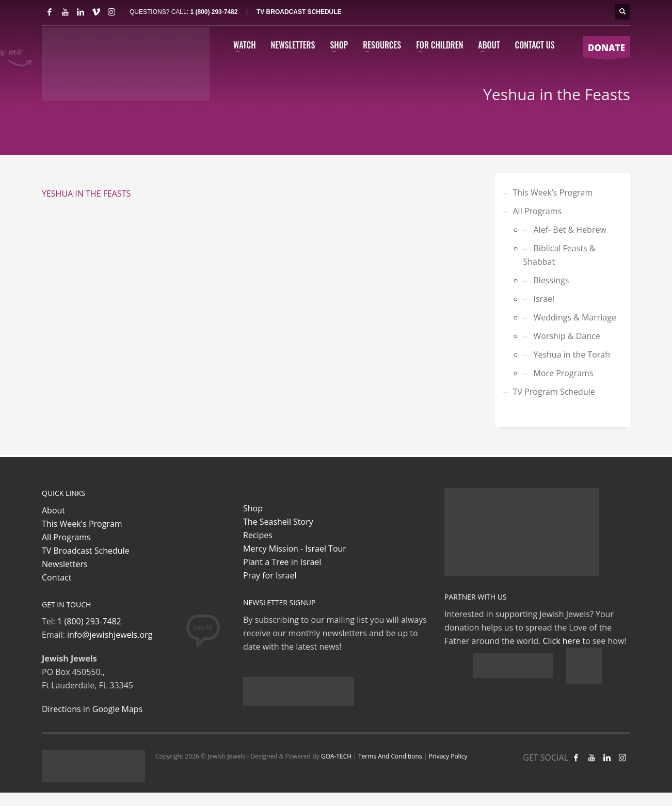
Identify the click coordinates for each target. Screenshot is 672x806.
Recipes (258, 535)
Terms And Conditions (390, 756)
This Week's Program (82, 524)
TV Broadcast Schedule (86, 551)
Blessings (551, 280)
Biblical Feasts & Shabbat (559, 255)
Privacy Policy (448, 756)
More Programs (564, 373)
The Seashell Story (278, 522)
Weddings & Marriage (575, 317)
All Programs (538, 211)
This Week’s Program (553, 192)
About (53, 510)
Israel (544, 299)
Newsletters (65, 564)
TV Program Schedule (554, 392)
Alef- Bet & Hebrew (570, 230)
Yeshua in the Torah (572, 354)
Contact (57, 577)
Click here (561, 641)
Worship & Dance (567, 336)
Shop (253, 508)
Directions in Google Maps (92, 709)
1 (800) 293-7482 (214, 12)
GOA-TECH (336, 756)
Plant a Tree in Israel (282, 562)
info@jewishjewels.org (110, 635)
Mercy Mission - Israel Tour (295, 549)
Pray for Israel (270, 575)
